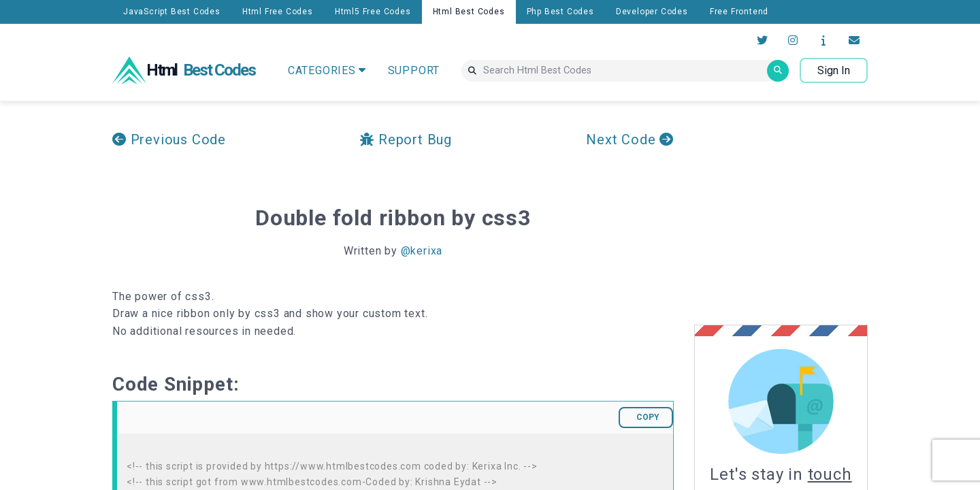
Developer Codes (652, 12)
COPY (648, 417)
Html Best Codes (469, 12)
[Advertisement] (808, 213)
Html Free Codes (278, 12)
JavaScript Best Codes (172, 12)
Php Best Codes (560, 12)
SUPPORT (414, 70)
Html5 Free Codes (373, 12)
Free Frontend (739, 12)
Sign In (834, 70)
